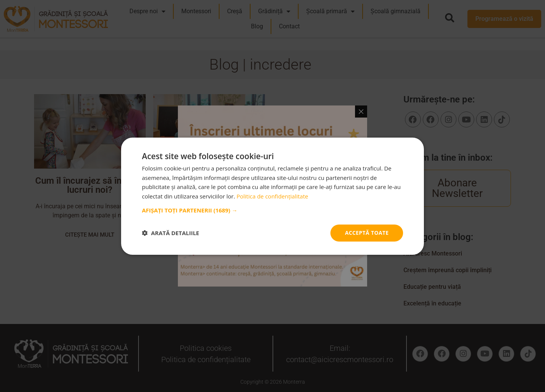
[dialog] (272, 196)
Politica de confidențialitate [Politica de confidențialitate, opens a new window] (272, 196)
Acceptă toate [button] (367, 233)
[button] (272, 210)
